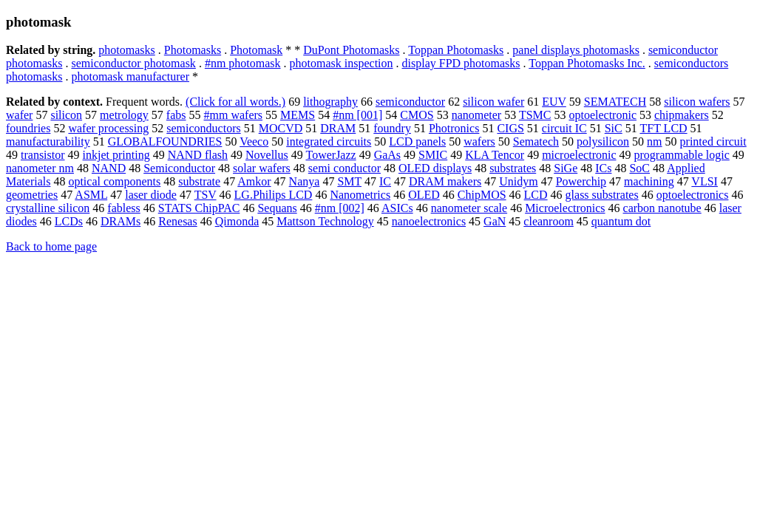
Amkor (254, 181)
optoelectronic (602, 115)
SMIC (433, 155)
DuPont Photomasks (351, 50)
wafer (19, 115)
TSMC (535, 115)
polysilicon (603, 141)
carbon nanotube (662, 208)
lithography (330, 102)
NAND (109, 168)
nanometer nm (40, 168)
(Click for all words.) (235, 102)
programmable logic (682, 155)
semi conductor (344, 168)
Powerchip (581, 181)
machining (649, 181)
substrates (513, 168)
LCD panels (417, 141)
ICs (603, 168)
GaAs (387, 155)
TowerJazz (330, 155)
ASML (91, 195)
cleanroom (549, 221)
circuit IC (564, 128)
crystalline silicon (48, 208)
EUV (554, 102)
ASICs (397, 208)
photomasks (126, 50)
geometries (32, 195)
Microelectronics (565, 208)
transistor (43, 155)
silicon (66, 115)
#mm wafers (234, 115)
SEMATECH (615, 102)
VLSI (705, 181)
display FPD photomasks (461, 63)
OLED (424, 195)
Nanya (305, 181)
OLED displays (435, 168)
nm (654, 141)
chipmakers (682, 115)
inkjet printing (116, 155)
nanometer (477, 115)
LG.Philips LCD (274, 195)
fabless (123, 208)
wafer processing (108, 128)
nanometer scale (469, 208)
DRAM (338, 128)
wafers (479, 141)
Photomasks (193, 50)
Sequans (277, 208)
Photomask (256, 50)
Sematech (536, 141)
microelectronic (579, 155)
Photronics (454, 128)
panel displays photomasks (576, 50)
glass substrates (602, 195)
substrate (199, 181)
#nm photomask (243, 63)
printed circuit (713, 141)
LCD (536, 195)
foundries (28, 128)
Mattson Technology (325, 221)
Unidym (518, 181)
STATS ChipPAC (199, 208)
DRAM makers (445, 181)
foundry (392, 128)
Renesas (177, 221)
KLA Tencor (495, 155)
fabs (176, 115)
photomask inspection (342, 63)
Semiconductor (179, 168)
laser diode (151, 195)
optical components (114, 181)
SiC (614, 128)
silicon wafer (493, 102)
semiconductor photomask (133, 63)
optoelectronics (693, 195)
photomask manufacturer (130, 76)
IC (385, 181)
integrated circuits (329, 141)
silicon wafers (697, 102)
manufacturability (48, 141)
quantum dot (621, 221)
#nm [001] (357, 115)
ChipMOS (482, 195)
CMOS (417, 115)
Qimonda (237, 221)
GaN (495, 221)
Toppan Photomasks (456, 50)
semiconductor (410, 102)
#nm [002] (340, 208)
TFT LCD (663, 128)
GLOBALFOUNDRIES (165, 141)
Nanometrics (360, 195)
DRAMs (120, 221)
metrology (124, 115)
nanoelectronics (429, 221)
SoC (639, 168)
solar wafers (262, 168)
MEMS (298, 115)
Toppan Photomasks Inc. (587, 63)
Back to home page (51, 246)
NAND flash (198, 155)
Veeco (254, 141)
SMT (349, 181)
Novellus (267, 155)
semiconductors (203, 128)
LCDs (69, 221)
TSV (206, 195)
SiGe (566, 168)
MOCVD (281, 128)
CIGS (510, 128)
